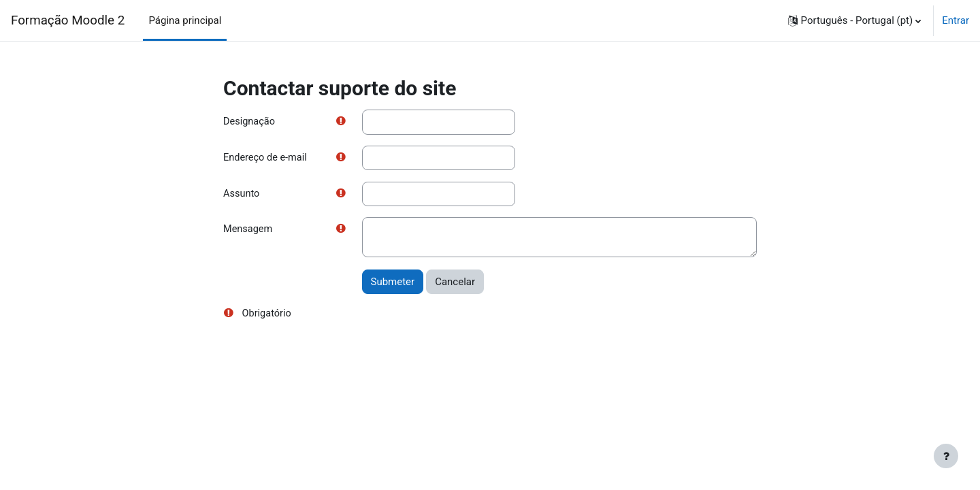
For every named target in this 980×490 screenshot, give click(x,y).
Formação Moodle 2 (68, 20)
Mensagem (249, 231)
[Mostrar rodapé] (946, 456)
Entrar (955, 20)
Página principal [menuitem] (185, 20)
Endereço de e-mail (266, 159)
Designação (250, 122)
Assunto (242, 195)
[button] (855, 20)
